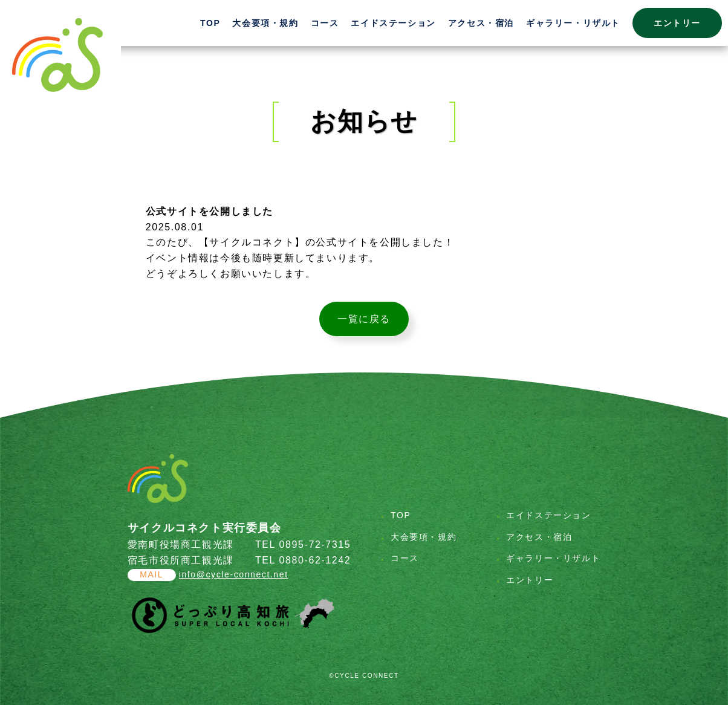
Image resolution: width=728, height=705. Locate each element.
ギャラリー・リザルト (573, 23)
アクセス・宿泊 (481, 23)
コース (325, 23)
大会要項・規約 (265, 23)
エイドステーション (393, 23)
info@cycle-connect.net (234, 574)
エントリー (677, 23)
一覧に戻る (364, 319)
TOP (210, 23)
